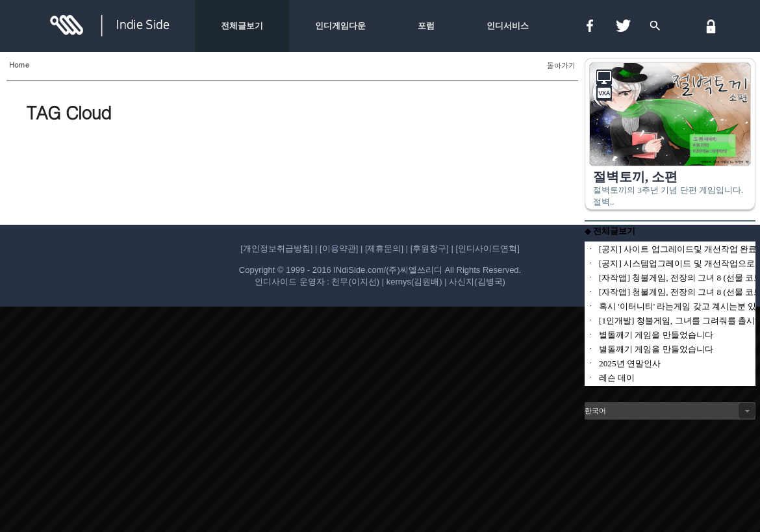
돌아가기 (561, 65)
